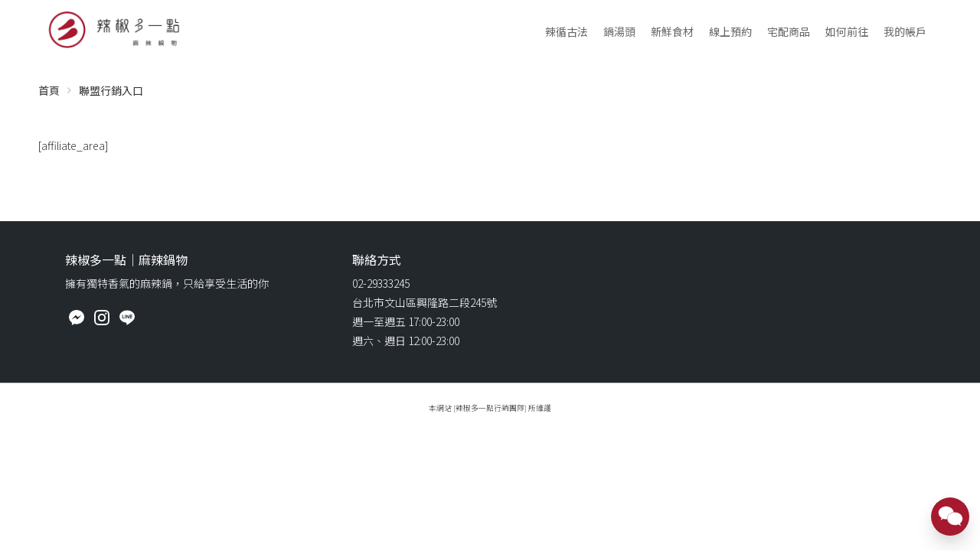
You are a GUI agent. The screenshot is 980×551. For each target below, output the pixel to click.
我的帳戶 (905, 31)
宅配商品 (789, 31)
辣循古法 (567, 31)
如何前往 (847, 31)
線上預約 (730, 31)
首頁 (49, 90)
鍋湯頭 (619, 31)
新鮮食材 (672, 31)
